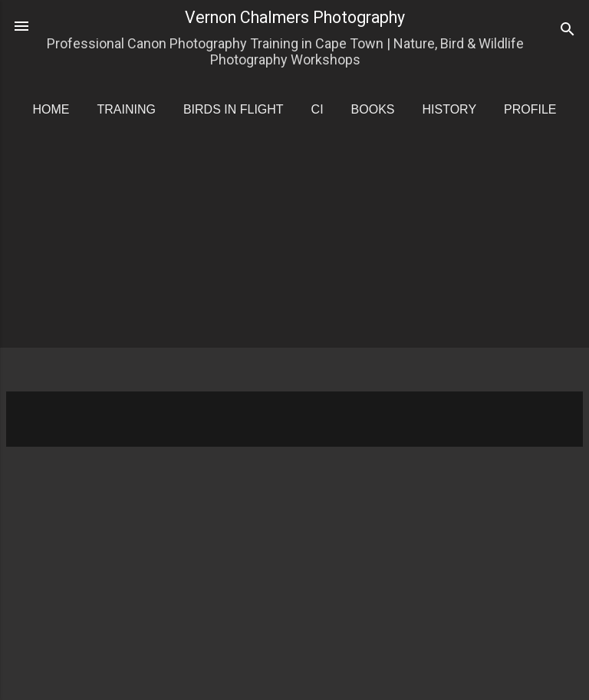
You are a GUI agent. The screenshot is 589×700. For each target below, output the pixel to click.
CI (318, 109)
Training (126, 109)
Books (373, 109)
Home (51, 109)
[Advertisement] (298, 269)
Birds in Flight (234, 109)
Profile (530, 109)
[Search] (568, 31)
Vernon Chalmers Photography (295, 17)
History (450, 109)
